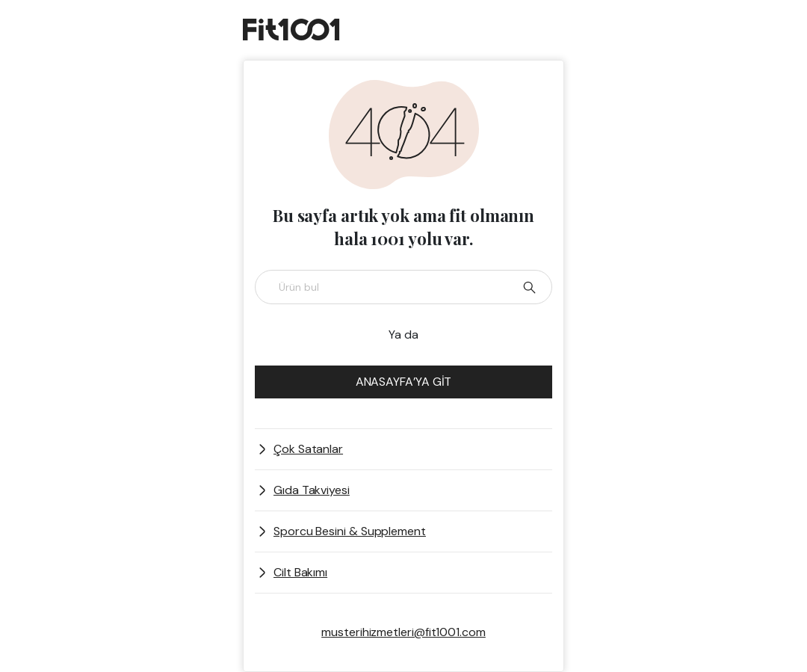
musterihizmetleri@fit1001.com (403, 632)
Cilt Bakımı (300, 572)
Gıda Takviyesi (312, 490)
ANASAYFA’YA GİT (404, 382)
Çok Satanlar (308, 449)
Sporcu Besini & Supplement (350, 531)
